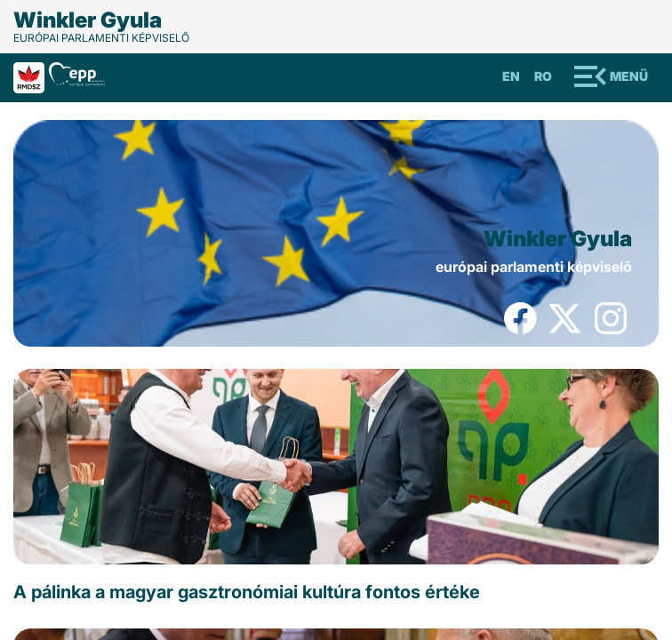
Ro (543, 76)
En (511, 76)
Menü (629, 76)
